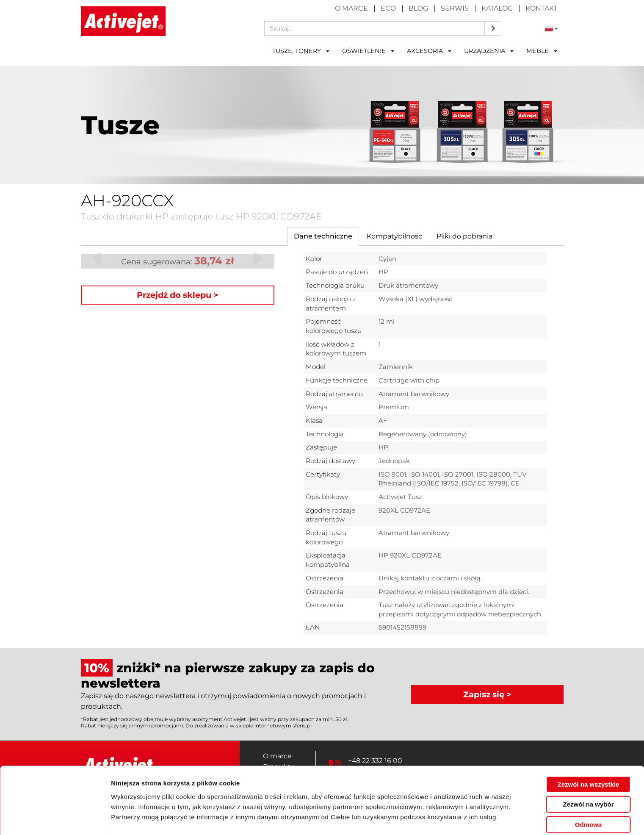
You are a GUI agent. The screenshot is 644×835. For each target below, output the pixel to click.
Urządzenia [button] (489, 51)
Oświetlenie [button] (368, 51)
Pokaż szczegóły (452, 818)
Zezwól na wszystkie (589, 758)
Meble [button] (542, 51)
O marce (351, 8)
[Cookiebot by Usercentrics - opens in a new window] (55, 818)
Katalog (497, 8)
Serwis (455, 8)
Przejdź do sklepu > (178, 295)
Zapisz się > (487, 694)
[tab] (323, 237)
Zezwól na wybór (588, 778)
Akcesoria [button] (429, 51)
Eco (388, 8)
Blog (418, 8)
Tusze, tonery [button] (301, 51)
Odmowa (588, 798)
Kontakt (541, 8)
